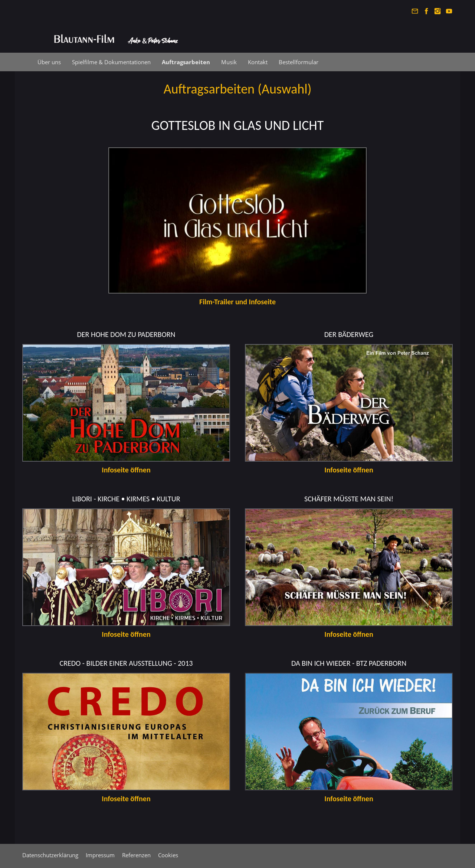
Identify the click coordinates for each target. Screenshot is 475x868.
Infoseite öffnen (349, 470)
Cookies (168, 855)
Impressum (100, 855)
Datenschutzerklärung (50, 855)
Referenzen (136, 855)
